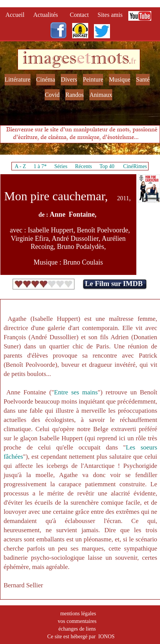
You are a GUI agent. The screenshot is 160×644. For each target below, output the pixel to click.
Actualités (48, 15)
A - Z (20, 166)
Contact (80, 15)
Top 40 (107, 166)
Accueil (16, 15)
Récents (83, 166)
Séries (61, 166)
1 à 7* (40, 166)
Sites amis (110, 15)
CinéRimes (135, 166)
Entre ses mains (76, 392)
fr (133, 61)
